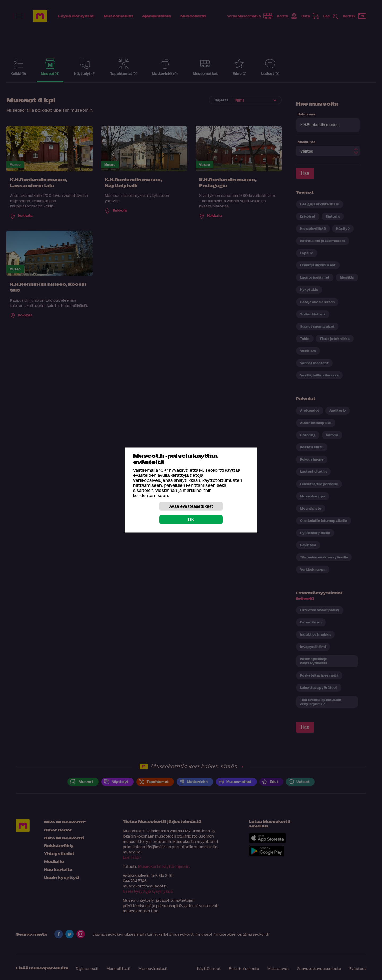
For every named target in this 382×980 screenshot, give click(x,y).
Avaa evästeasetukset (191, 506)
